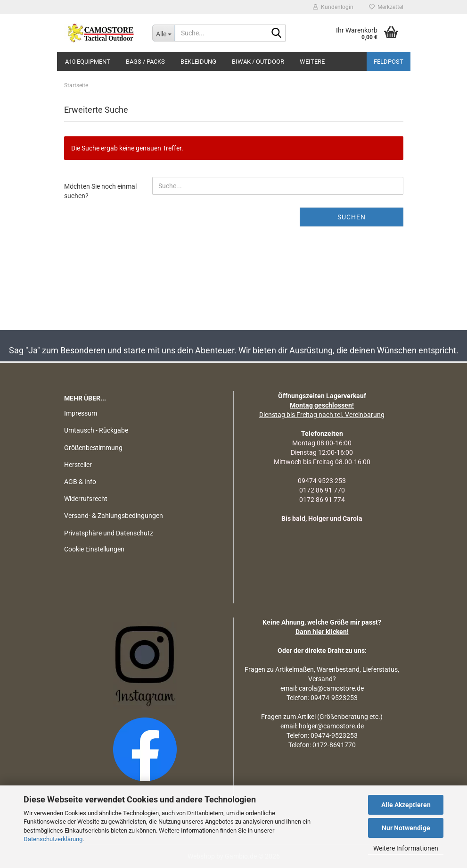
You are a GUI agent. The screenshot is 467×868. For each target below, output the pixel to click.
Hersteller (78, 465)
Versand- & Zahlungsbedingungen (114, 516)
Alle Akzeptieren (406, 805)
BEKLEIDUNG (198, 62)
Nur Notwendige (406, 828)
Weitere (312, 62)
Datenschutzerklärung (53, 839)
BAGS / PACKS (145, 62)
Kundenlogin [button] (333, 7)
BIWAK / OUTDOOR (258, 62)
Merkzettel (386, 7)
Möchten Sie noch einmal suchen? (100, 191)
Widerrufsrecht (86, 499)
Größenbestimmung (93, 448)
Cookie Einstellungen (94, 549)
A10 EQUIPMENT (88, 62)
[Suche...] (164, 33)
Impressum (81, 413)
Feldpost (389, 62)
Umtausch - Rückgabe (96, 430)
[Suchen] (277, 33)
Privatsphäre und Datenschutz (109, 533)
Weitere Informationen (406, 848)
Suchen (352, 217)
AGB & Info (80, 482)
